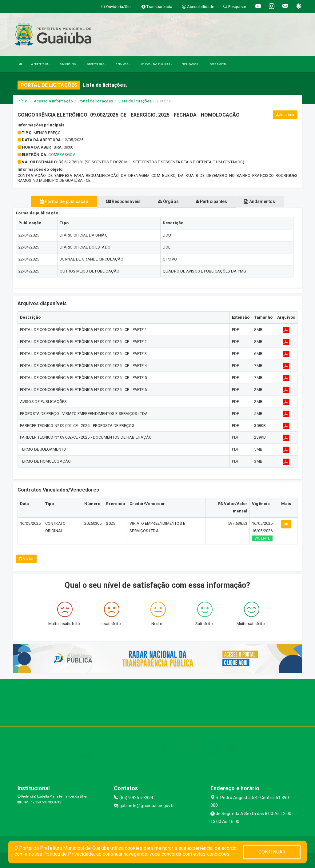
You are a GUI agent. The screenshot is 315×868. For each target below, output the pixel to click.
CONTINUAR (272, 852)
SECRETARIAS (97, 64)
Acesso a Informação (53, 101)
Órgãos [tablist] (168, 201)
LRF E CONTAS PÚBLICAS (156, 64)
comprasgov (62, 155)
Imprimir (285, 115)
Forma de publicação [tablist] (64, 201)
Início (22, 101)
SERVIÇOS (123, 64)
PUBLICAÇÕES (191, 64)
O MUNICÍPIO (69, 64)
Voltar (26, 559)
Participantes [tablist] (212, 201)
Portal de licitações (96, 101)
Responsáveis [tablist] (123, 201)
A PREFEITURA (41, 64)
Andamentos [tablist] (260, 201)
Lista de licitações (135, 101)
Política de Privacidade (69, 854)
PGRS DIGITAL (219, 64)
